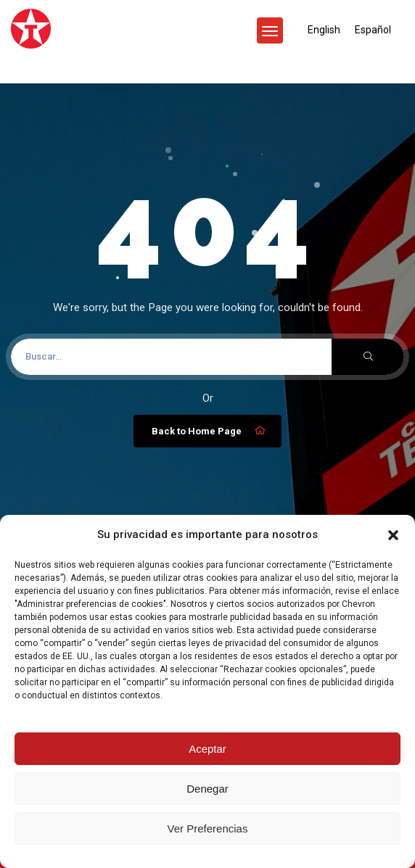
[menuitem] (324, 30)
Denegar (207, 789)
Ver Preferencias (208, 828)
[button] (393, 535)
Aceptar (207, 749)
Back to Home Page (209, 431)
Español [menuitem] (373, 30)
